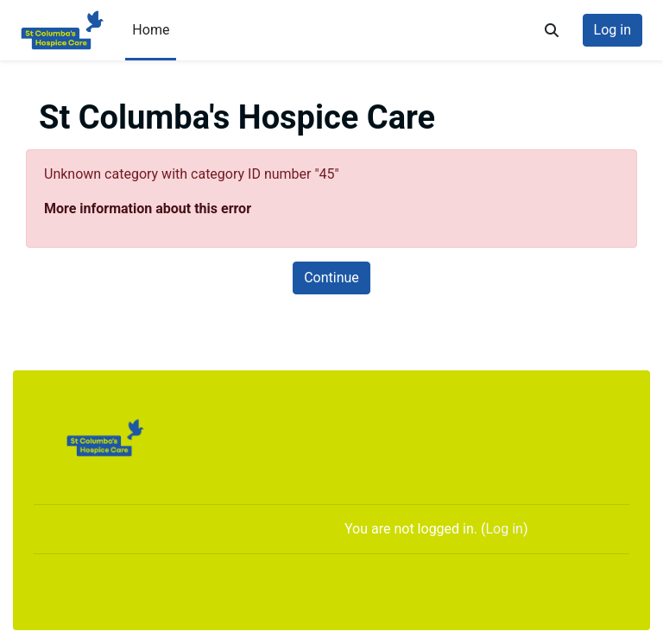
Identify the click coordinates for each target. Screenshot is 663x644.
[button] (552, 30)
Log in (612, 30)
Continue (331, 278)
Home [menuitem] (151, 30)
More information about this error (148, 208)
